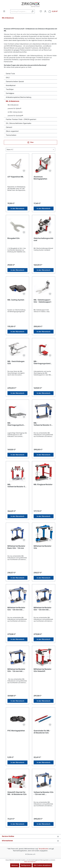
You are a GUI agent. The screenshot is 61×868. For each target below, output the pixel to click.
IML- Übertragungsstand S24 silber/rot (42, 362)
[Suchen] (32, 11)
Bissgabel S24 (14, 238)
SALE (8, 78)
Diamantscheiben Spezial (15, 81)
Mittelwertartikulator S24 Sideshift (43, 670)
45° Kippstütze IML (16, 177)
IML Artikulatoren (13, 101)
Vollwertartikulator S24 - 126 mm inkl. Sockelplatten (44, 793)
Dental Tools (10, 74)
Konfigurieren (26, 865)
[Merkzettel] (41, 11)
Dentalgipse (10, 93)
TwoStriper (10, 89)
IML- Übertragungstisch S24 (16, 424)
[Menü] (4, 11)
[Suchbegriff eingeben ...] (20, 11)
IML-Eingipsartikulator (43, 484)
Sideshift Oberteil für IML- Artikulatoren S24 (17, 793)
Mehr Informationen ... (31, 862)
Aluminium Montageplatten (40, 178)
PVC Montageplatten (16, 731)
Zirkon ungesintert (12, 131)
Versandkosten (43, 849)
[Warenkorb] (53, 11)
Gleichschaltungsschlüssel (43, 239)
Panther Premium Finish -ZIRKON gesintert (21, 119)
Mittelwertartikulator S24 (43, 547)
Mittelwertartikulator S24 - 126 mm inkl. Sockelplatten (16, 609)
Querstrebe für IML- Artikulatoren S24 (42, 732)
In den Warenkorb (17, 208)
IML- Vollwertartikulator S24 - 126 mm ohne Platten (44, 424)
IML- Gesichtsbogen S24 (16, 362)
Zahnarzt (9, 127)
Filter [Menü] (30, 142)
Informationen (7, 841)
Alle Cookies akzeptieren (42, 865)
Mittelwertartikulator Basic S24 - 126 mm (16, 547)
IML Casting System (16, 300)
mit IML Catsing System (15, 112)
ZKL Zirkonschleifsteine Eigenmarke (19, 123)
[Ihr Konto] (45, 11)
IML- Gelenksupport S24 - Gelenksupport (42, 301)
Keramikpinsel (11, 85)
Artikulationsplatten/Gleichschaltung (19, 97)
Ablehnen (15, 865)
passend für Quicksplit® (15, 116)
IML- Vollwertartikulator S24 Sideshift (17, 486)
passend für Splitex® (14, 108)
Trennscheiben (11, 135)
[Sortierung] (30, 149)
